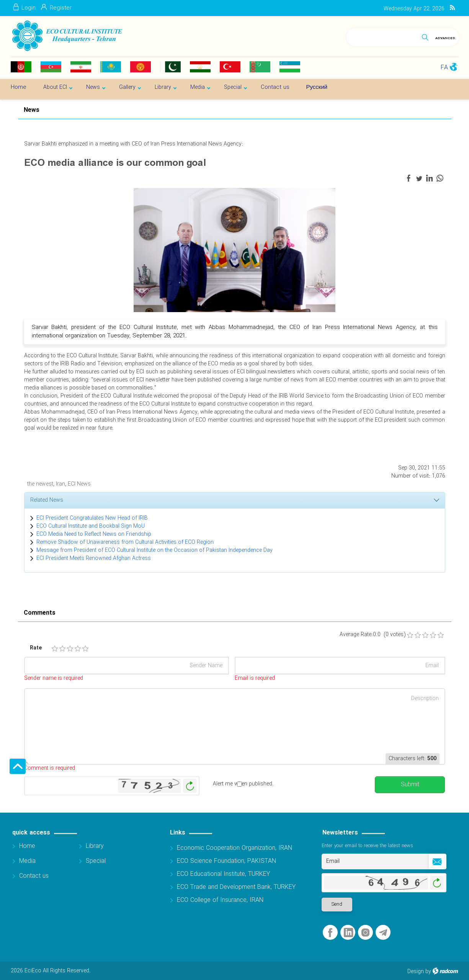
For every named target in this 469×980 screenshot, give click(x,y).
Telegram (383, 933)
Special (96, 861)
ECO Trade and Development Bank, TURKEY (236, 887)
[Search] (382, 36)
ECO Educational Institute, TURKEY (223, 874)
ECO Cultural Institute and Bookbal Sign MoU (91, 526)
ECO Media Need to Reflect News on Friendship (94, 534)
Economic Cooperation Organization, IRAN (234, 848)
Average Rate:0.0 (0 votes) (373, 635)
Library (95, 846)
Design (416, 972)
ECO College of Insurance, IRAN (220, 900)
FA (444, 68)
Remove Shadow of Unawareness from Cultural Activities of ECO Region (125, 542)
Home (27, 846)
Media (27, 861)
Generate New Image (190, 786)
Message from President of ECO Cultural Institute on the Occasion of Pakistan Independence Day (154, 550)
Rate (36, 648)
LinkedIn (348, 933)
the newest (40, 484)
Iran (60, 484)
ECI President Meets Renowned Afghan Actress (94, 558)
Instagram (365, 933)
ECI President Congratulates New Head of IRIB (92, 518)
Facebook (330, 933)
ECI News (79, 484)
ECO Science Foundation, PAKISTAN (226, 861)
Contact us (34, 876)
